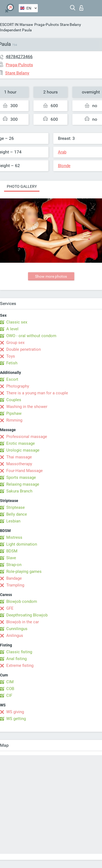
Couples (14, 400)
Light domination (22, 544)
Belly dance (17, 514)
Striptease (16, 507)
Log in (81, 8)
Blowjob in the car (23, 622)
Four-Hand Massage (24, 471)
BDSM (12, 551)
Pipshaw (14, 413)
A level (12, 329)
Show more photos (51, 276)
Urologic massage (23, 450)
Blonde (64, 166)
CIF (9, 695)
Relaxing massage (23, 484)
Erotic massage (21, 443)
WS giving (15, 712)
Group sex (15, 343)
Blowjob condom (22, 601)
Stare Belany (70, 25)
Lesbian (13, 521)
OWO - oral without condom (31, 336)
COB (10, 689)
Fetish (12, 363)
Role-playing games (24, 571)
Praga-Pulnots (47, 25)
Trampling (15, 585)
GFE (10, 608)
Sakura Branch (19, 491)
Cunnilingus (17, 629)
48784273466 (19, 57)
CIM (10, 682)
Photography (18, 386)
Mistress (14, 537)
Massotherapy (19, 464)
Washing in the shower (27, 407)
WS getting (16, 719)
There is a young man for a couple (37, 393)
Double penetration (24, 349)
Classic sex (17, 322)
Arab (62, 152)
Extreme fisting (20, 666)
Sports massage (21, 477)
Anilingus (15, 636)
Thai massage (19, 457)
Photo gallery (22, 186)
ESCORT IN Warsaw (17, 25)
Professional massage (27, 437)
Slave (11, 558)
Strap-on (14, 565)
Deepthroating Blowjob (27, 615)
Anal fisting (16, 659)
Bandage (14, 578)
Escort (12, 379)
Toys (11, 356)
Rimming (14, 420)
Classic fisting (19, 652)
